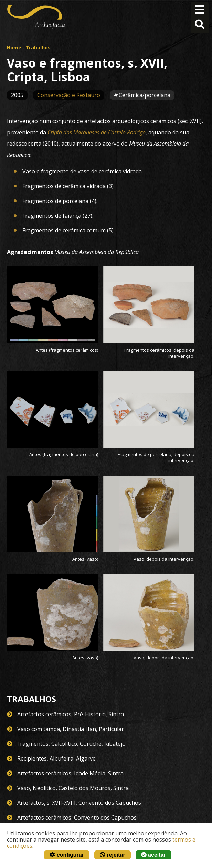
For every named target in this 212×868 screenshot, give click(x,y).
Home (14, 48)
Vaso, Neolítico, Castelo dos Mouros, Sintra (73, 788)
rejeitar (113, 855)
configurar (67, 855)
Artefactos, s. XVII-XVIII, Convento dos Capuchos (79, 803)
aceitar (153, 855)
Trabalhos (38, 48)
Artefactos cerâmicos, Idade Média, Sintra (70, 773)
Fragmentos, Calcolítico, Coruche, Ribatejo (71, 744)
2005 (17, 95)
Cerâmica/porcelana (145, 95)
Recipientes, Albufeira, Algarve (56, 758)
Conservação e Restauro (69, 95)
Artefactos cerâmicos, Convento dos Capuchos (77, 818)
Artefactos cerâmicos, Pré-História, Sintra (71, 714)
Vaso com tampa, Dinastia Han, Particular (71, 729)
